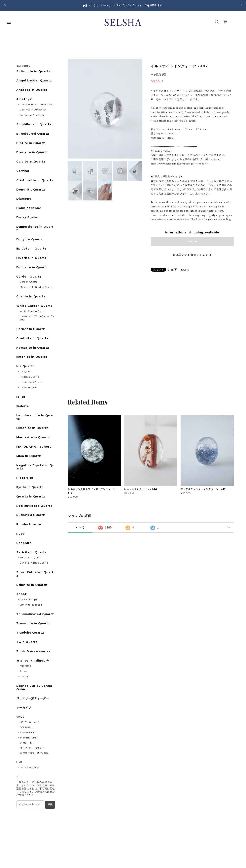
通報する (185, 270)
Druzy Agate (27, 217)
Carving (23, 171)
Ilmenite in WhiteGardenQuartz (37, 318)
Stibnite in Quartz (32, 585)
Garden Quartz (29, 277)
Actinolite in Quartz (33, 71)
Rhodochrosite (29, 524)
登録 (50, 804)
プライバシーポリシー (32, 748)
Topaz (22, 594)
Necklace (26, 666)
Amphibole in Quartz (34, 124)
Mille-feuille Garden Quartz (36, 287)
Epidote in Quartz (31, 249)
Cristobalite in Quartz (35, 180)
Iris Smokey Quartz (31, 382)
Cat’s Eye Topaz (29, 599)
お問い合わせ (27, 743)
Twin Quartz (27, 642)
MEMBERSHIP (29, 738)
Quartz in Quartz (31, 497)
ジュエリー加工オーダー (33, 698)
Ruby (20, 534)
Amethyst (25, 99)
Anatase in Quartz (32, 90)
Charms (25, 676)
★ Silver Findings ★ (33, 661)
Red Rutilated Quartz (34, 506)
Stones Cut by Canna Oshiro (34, 688)
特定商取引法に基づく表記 (35, 753)
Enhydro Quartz (30, 239)
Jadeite (23, 406)
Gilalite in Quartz (31, 297)
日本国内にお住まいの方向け (192, 255)
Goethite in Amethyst (33, 110)
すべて (80, 527)
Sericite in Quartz (32, 552)
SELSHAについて (30, 722)
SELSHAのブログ (30, 767)
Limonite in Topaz (31, 605)
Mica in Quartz (29, 456)
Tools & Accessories (33, 651)
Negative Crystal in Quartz (35, 467)
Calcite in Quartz (31, 162)
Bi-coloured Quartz (33, 134)
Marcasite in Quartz (33, 437)
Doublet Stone (29, 208)
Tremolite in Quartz (33, 623)
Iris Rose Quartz (29, 377)
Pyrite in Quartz (30, 487)
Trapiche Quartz (30, 633)
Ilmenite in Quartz (32, 357)
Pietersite (25, 478)
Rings (23, 671)
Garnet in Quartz (31, 329)
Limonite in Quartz (32, 428)
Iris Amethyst (28, 387)
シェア (172, 270)
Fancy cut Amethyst (32, 115)
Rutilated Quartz (31, 515)
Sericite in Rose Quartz (34, 563)
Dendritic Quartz (31, 190)
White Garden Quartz (35, 306)
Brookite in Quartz (32, 152)
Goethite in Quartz (32, 338)
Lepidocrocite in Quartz (35, 417)
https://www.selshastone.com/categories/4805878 (180, 164)
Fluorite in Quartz (32, 258)
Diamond (24, 199)
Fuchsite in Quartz (32, 267)
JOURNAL (26, 727)
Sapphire (24, 543)
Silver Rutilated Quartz (35, 574)
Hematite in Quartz (33, 348)
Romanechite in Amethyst (36, 105)
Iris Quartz (25, 366)
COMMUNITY (28, 733)
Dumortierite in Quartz (35, 228)
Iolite (21, 397)
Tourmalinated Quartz (35, 614)
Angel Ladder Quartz (34, 81)
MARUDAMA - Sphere (34, 447)
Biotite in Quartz (31, 143)
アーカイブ (24, 708)
